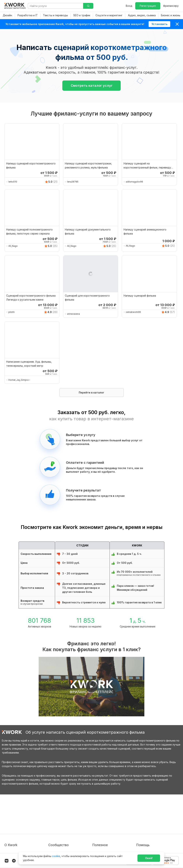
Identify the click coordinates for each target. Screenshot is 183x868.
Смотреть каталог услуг (92, 86)
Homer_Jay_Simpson (19, 380)
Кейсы (52, 826)
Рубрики (98, 839)
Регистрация (148, 6)
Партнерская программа (64, 819)
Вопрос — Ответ (147, 812)
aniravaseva (73, 314)
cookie (56, 856)
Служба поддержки (149, 819)
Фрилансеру (171, 6)
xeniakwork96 (133, 312)
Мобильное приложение (108, 845)
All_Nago (13, 246)
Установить (159, 24)
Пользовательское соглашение (24, 819)
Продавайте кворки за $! (108, 826)
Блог (51, 812)
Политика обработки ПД (20, 826)
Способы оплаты (15, 832)
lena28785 (73, 182)
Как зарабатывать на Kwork (110, 832)
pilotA (11, 312)
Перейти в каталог (91, 392)
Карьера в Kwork (15, 839)
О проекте (11, 812)
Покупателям (101, 812)
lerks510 (13, 182)
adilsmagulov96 (134, 182)
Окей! (149, 858)
